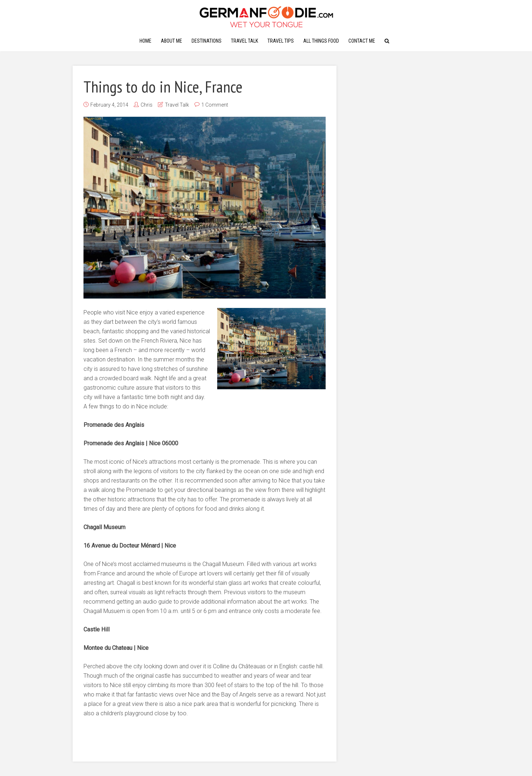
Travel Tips (281, 41)
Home (145, 41)
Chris (147, 105)
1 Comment (215, 105)
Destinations (207, 41)
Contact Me (362, 41)
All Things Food (321, 41)
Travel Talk (244, 41)
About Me (171, 41)
